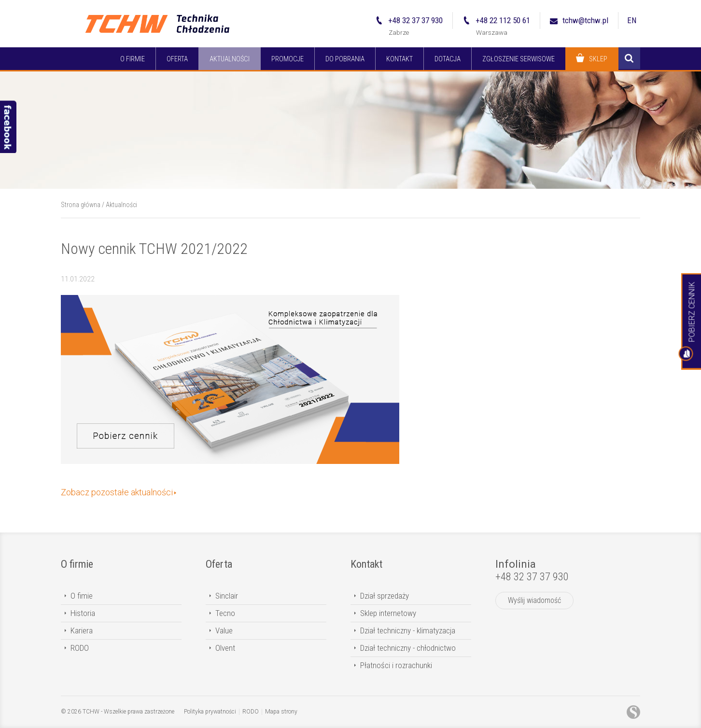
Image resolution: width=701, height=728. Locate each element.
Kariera (82, 630)
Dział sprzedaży (385, 596)
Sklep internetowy (388, 613)
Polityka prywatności (210, 712)
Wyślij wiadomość (534, 600)
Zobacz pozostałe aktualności (117, 492)
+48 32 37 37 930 (532, 577)
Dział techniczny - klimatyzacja (408, 630)
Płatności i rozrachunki (396, 665)
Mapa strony (281, 712)
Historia (83, 613)
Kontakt (366, 564)
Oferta (219, 564)
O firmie (77, 564)
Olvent (225, 648)
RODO (80, 648)
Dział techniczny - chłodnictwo (408, 648)
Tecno (225, 613)
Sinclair (227, 596)
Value (224, 630)
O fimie (82, 596)
